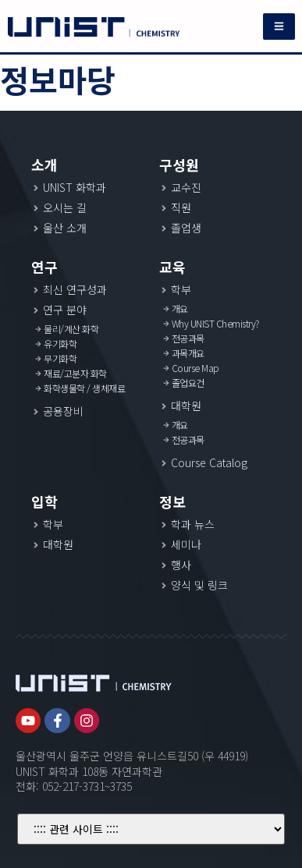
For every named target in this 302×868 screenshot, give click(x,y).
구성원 (179, 165)
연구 (44, 267)
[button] (279, 27)
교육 (172, 267)
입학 (44, 501)
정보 (172, 501)
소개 (44, 165)
